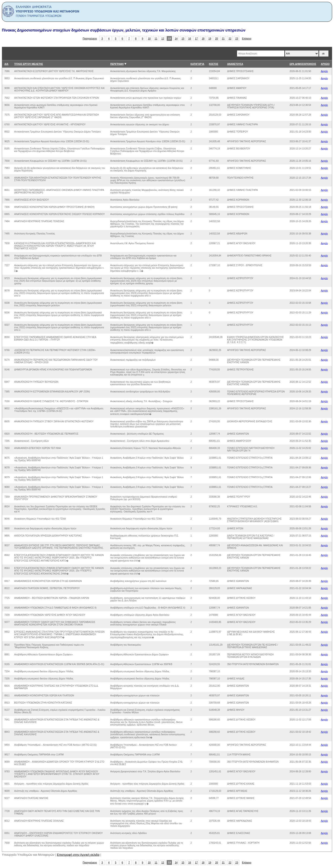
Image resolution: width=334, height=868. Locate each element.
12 (163, 38)
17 (196, 38)
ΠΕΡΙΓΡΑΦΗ (117, 64)
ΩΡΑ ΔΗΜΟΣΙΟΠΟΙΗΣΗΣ (303, 64)
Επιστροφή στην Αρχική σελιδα (78, 855)
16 (190, 38)
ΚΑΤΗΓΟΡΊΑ (197, 64)
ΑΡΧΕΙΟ (325, 64)
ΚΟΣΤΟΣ (214, 64)
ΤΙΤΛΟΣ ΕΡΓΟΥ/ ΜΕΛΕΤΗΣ (29, 64)
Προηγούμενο (90, 39)
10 (149, 38)
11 (156, 38)
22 (230, 38)
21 (223, 38)
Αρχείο (324, 71)
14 (176, 38)
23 (237, 38)
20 (217, 38)
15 (183, 38)
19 (210, 38)
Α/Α (6, 64)
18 (203, 38)
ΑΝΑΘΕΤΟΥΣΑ (235, 64)
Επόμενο (247, 39)
